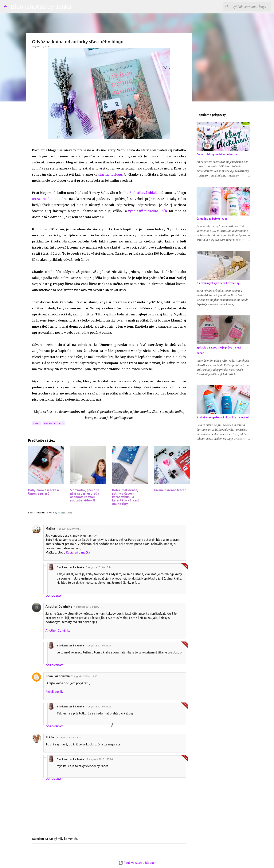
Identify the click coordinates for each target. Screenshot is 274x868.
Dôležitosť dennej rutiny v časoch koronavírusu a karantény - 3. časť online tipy (126, 497)
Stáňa (50, 737)
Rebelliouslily (54, 692)
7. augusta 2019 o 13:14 (98, 567)
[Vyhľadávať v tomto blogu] (251, 7)
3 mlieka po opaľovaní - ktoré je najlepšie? (223, 417)
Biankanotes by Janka (41, 6)
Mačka (50, 528)
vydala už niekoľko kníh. (148, 211)
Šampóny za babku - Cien (212, 219)
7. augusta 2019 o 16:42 (87, 607)
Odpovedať (54, 596)
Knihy (37, 423)
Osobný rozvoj (54, 423)
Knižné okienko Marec (170, 490)
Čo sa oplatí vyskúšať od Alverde (217, 154)
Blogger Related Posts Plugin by (50, 513)
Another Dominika (59, 607)
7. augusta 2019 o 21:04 (98, 645)
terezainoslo (42, 199)
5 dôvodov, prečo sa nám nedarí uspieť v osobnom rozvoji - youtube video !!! (85, 495)
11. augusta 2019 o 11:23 (69, 737)
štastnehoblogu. (111, 174)
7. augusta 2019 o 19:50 (84, 676)
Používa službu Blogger (137, 863)
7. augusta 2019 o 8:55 (69, 529)
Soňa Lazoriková (58, 676)
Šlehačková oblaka (143, 193)
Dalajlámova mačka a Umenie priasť (43, 492)
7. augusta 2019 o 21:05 (98, 706)
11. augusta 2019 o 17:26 (99, 759)
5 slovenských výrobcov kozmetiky (218, 283)
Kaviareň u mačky (78, 552)
